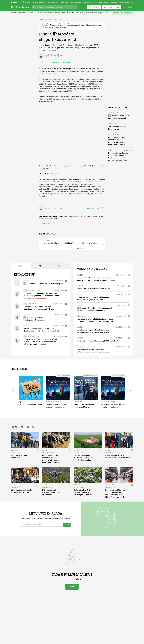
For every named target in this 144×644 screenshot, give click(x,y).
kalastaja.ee (113, 2)
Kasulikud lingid (96, 13)
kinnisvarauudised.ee (101, 2)
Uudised (26, 281)
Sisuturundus (55, 13)
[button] (41, 525)
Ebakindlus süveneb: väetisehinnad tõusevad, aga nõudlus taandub (84, 458)
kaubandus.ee (64, 2)
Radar (106, 13)
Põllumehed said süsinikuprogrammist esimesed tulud (51, 492)
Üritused (85, 13)
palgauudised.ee (124, 2)
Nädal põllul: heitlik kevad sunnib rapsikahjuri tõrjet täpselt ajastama (84, 492)
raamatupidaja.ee (76, 2)
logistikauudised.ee (52, 2)
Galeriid (40, 13)
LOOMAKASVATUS (45, 19)
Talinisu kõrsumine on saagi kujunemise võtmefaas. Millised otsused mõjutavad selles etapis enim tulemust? (40, 342)
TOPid (46, 13)
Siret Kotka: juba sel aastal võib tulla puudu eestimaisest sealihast (71, 243)
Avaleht (14, 13)
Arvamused (31, 13)
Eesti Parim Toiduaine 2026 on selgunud (93, 289)
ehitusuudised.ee (88, 2)
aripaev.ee (28, 2)
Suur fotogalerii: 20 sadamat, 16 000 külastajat (97, 341)
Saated (13, 485)
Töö (63, 13)
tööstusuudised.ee (39, 2)
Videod (78, 13)
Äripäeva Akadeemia (53, 402)
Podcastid (70, 13)
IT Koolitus (78, 402)
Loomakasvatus (45, 223)
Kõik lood (21, 13)
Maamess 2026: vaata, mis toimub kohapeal (43, 284)
